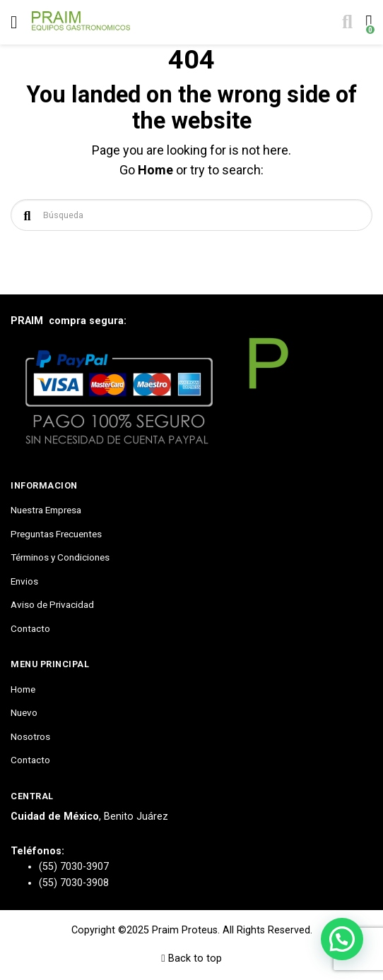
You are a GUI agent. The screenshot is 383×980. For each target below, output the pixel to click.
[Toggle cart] (367, 23)
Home (155, 170)
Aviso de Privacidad (52, 604)
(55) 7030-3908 (74, 883)
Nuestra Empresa (46, 510)
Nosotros (30, 736)
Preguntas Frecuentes (56, 534)
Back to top (191, 958)
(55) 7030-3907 (74, 867)
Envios (24, 581)
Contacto (30, 628)
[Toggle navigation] (14, 22)
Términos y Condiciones (60, 557)
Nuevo (24, 712)
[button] (342, 939)
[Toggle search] (346, 23)
